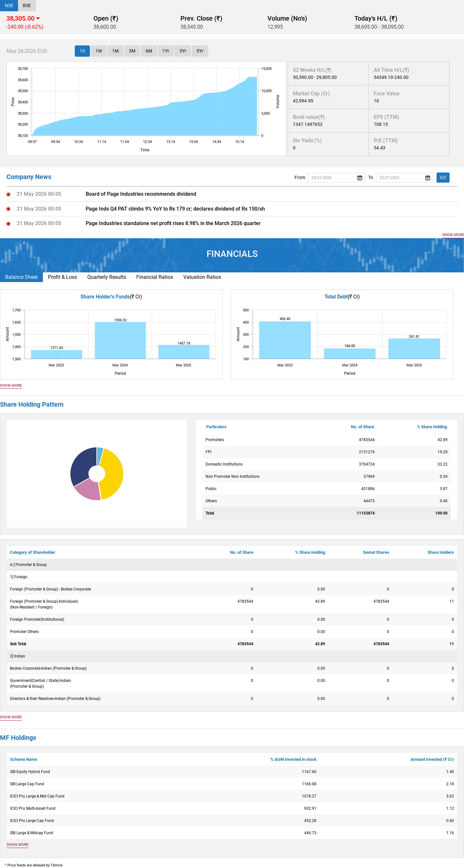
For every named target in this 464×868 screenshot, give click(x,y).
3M (132, 51)
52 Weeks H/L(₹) (312, 70)
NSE (9, 5)
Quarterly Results (107, 277)
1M (115, 51)
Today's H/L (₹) (376, 18)
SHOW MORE (453, 235)
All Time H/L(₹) (391, 70)
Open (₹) (106, 18)
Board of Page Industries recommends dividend (141, 194)
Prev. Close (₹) (201, 18)
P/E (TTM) (386, 141)
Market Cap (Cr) (311, 94)
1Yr (166, 51)
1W (99, 51)
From (300, 177)
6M (149, 51)
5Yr (200, 51)
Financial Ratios (155, 277)
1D (82, 51)
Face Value (387, 94)
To (371, 177)
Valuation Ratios (202, 277)
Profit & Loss (63, 277)
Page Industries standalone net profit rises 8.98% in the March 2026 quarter (173, 223)
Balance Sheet (21, 277)
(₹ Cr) (136, 297)
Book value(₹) (309, 117)
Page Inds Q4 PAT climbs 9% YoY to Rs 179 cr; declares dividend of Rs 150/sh (175, 209)
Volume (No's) (287, 18)
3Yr (183, 51)
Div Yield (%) (307, 141)
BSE (27, 5)
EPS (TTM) (387, 117)
